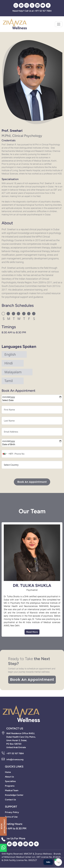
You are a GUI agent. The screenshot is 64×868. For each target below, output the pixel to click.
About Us (9, 777)
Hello (48, 862)
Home (8, 772)
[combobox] (8, 454)
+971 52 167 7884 (15, 753)
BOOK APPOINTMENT (3, 826)
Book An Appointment (32, 482)
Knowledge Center (14, 795)
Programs (10, 786)
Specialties (10, 781)
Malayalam (13, 372)
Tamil (9, 381)
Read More (32, 632)
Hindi (9, 363)
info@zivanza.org (15, 759)
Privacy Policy (12, 812)
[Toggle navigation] (59, 24)
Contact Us (10, 800)
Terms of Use (11, 817)
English (10, 354)
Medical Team (12, 790)
